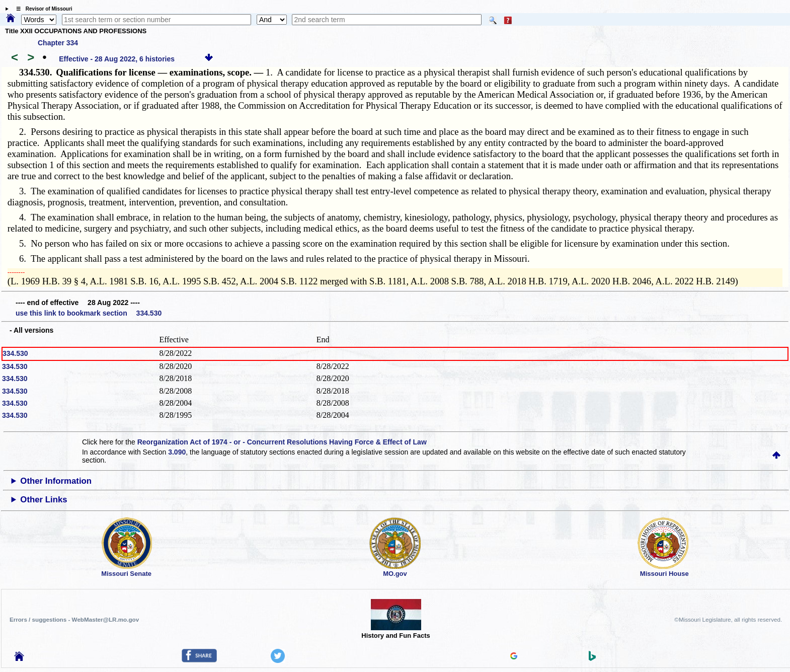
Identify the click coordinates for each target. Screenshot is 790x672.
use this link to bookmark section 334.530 (89, 313)
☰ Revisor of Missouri (42, 9)
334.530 (15, 353)
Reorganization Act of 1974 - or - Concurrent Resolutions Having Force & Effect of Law (282, 442)
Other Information (56, 481)
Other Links (44, 500)
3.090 (177, 452)
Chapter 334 (58, 43)
